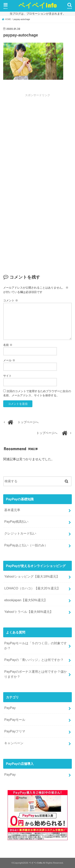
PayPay (10, 708)
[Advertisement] (37, 140)
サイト (7, 376)
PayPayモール (15, 720)
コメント (11, 300)
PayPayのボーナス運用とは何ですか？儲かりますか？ (35, 674)
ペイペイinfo (37, 5)
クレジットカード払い (20, 533)
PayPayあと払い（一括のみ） (26, 545)
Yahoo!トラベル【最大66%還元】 (29, 612)
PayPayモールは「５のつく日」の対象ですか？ (35, 646)
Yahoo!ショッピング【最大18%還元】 (32, 576)
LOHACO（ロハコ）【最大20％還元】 (32, 588)
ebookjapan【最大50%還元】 (26, 600)
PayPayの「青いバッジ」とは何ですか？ (34, 660)
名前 (8, 345)
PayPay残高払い (16, 522)
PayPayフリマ (15, 731)
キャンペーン (14, 743)
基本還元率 (12, 510)
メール (9, 360)
